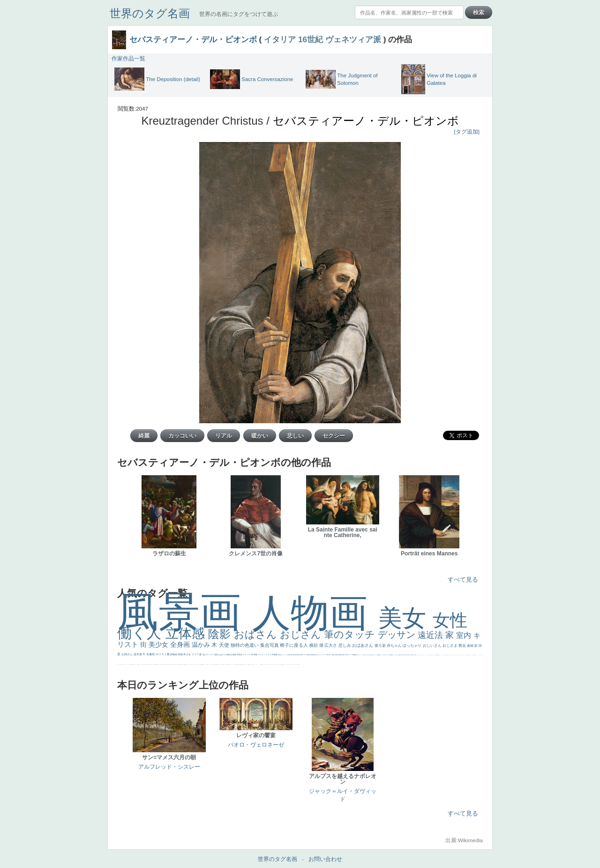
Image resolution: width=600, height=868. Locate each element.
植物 (229, 655)
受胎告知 (235, 664)
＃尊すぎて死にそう (423, 655)
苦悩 (129, 664)
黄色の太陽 (283, 664)
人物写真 (172, 664)
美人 (252, 664)
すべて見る (463, 580)
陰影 (221, 634)
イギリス (471, 655)
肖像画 (151, 654)
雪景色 (240, 655)
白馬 (194, 664)
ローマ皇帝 (297, 664)
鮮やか (330, 655)
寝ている (160, 664)
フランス (118, 664)
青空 (403, 655)
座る (184, 664)
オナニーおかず (460, 655)
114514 (216, 664)
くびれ (120, 664)
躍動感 (261, 664)
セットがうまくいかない (442, 655)
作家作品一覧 (128, 59)
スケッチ (247, 655)
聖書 (439, 655)
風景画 (185, 612)
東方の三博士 (213, 664)
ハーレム (218, 664)
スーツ (473, 655)
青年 (409, 655)
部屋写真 (314, 655)
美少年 (145, 664)
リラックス (427, 655)
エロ (288, 664)
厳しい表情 (430, 655)
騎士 (178, 664)
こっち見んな (384, 655)
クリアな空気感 (281, 664)
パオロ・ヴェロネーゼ (256, 745)
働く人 (141, 633)
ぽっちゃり (412, 646)
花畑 (289, 655)
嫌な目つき (182, 664)
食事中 (199, 664)
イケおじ (268, 664)
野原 (343, 655)
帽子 (432, 655)
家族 (340, 655)
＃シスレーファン (480, 655)
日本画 (364, 655)
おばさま (222, 655)
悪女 (482, 655)
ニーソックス (259, 664)
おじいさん (433, 646)
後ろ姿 (381, 646)
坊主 (158, 664)
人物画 (315, 613)
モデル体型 (307, 655)
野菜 (123, 664)
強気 (216, 655)
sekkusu (249, 664)
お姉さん (127, 654)
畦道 (244, 664)
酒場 (138, 664)
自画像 (234, 655)
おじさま (450, 646)
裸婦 (228, 664)
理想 (154, 664)
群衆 (243, 664)
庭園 (390, 655)
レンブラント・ (246, 664)
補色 (380, 655)
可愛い (229, 664)
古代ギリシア (360, 655)
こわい (264, 664)
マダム (179, 664)
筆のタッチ (351, 634)
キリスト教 (163, 654)
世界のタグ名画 (150, 13)
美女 (405, 618)
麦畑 (471, 646)
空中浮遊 (168, 664)
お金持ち (176, 664)
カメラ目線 (377, 655)
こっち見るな (434, 655)
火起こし (225, 664)
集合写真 (270, 645)
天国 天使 (446, 655)
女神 (219, 664)
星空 (173, 664)
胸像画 (355, 655)
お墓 (267, 664)
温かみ (202, 645)
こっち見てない (188, 664)
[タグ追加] (467, 132)
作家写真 (297, 655)
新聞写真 (157, 664)
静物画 (174, 654)
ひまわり (162, 664)
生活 (122, 664)
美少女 (159, 644)
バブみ (273, 664)
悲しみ (345, 645)
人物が (278, 664)
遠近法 (431, 635)
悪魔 (155, 664)
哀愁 (207, 664)
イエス (124, 664)
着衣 (416, 655)
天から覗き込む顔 (238, 664)
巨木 (407, 655)
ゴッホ (477, 655)
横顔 (314, 645)
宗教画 (275, 655)
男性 (417, 655)
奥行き (223, 664)
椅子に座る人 (295, 645)
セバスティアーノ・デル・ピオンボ (193, 39)
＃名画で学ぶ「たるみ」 (255, 664)
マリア (195, 654)
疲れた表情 (371, 655)
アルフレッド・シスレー (169, 767)
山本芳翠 (201, 664)
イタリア (280, 39)
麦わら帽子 (132, 664)
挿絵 (242, 664)
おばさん (257, 634)
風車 (300, 664)
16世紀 (311, 39)
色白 (190, 664)
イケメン (262, 655)
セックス (140, 664)
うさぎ (367, 655)
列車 (146, 664)
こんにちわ (396, 655)
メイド (456, 655)
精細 (474, 655)
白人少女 (209, 664)
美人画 (449, 655)
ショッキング (276, 664)
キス (388, 655)
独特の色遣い (245, 645)
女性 (450, 620)
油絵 (334, 655)
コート (266, 664)
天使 (225, 645)
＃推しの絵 (271, 664)
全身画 (181, 644)
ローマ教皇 (221, 664)
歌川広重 (148, 664)
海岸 (454, 655)
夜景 (302, 655)
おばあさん (363, 645)
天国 (469, 655)
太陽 (411, 655)
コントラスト (135, 664)
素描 (400, 655)
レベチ (128, 664)
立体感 (187, 633)
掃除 (256, 655)
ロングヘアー (323, 655)
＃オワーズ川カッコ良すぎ (464, 655)
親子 (226, 664)
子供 (131, 664)
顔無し (457, 655)
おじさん (302, 634)
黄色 (262, 664)
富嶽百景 (165, 664)
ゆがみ (150, 664)
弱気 (475, 655)
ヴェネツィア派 (353, 39)
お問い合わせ (325, 859)
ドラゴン (170, 664)
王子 (428, 655)
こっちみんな (420, 655)
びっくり (284, 655)
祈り (121, 664)
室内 (465, 635)
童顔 (166, 664)
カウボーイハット (452, 655)
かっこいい (233, 664)
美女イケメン (152, 664)
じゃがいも (286, 664)
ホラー (293, 664)
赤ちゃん (395, 646)
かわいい (127, 664)
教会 (463, 646)
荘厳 (280, 655)
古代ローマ (349, 655)
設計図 (240, 664)
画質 (185, 664)
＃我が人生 (142, 664)
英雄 (337, 655)
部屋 (392, 655)
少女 (189, 654)
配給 (180, 664)
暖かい (251, 664)
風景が (468, 655)
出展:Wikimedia (464, 840)
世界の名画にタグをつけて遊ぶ (239, 14)
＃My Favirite (437, 655)
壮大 (413, 655)
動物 (181, 654)
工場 (405, 655)
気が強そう (295, 664)
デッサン (398, 635)
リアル (269, 655)
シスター (211, 664)
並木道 (138, 654)
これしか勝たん (290, 664)
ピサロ (230, 664)
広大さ (331, 645)
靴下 (274, 664)
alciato (203, 664)
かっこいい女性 (196, 664)
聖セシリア (192, 664)
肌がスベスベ (208, 655)
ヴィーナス (205, 664)
